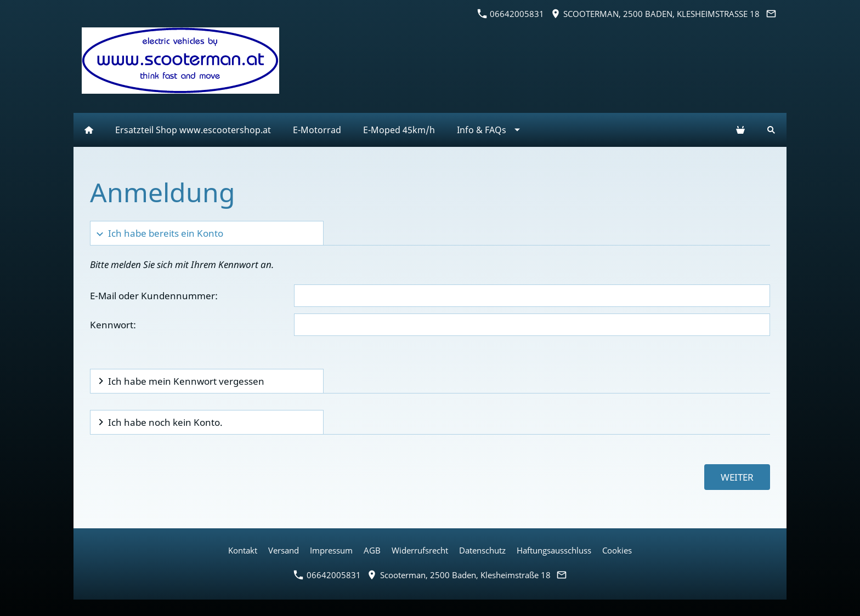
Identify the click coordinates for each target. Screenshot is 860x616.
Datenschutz (482, 550)
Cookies (617, 550)
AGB (372, 550)
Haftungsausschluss (554, 550)
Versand (284, 550)
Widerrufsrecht (420, 550)
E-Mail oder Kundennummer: (154, 296)
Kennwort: (113, 325)
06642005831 (511, 14)
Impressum (331, 550)
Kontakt (243, 550)
